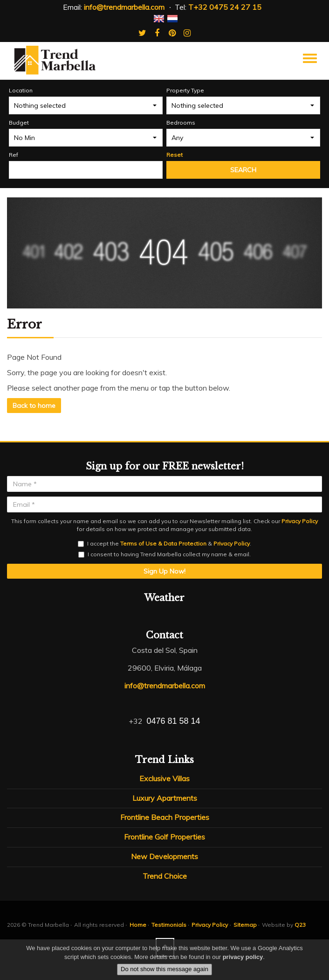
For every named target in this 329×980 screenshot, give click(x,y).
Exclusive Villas (164, 778)
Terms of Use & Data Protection (163, 543)
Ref (14, 155)
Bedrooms (181, 122)
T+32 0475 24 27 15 (225, 7)
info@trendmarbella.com (124, 7)
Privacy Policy (300, 521)
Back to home (34, 406)
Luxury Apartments (165, 798)
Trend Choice (165, 876)
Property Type (185, 90)
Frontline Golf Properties (164, 837)
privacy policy (243, 957)
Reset (175, 155)
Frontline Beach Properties (165, 817)
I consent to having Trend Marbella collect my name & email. (164, 554)
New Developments (164, 856)
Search (243, 170)
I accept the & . (164, 543)
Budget (19, 122)
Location (21, 90)
